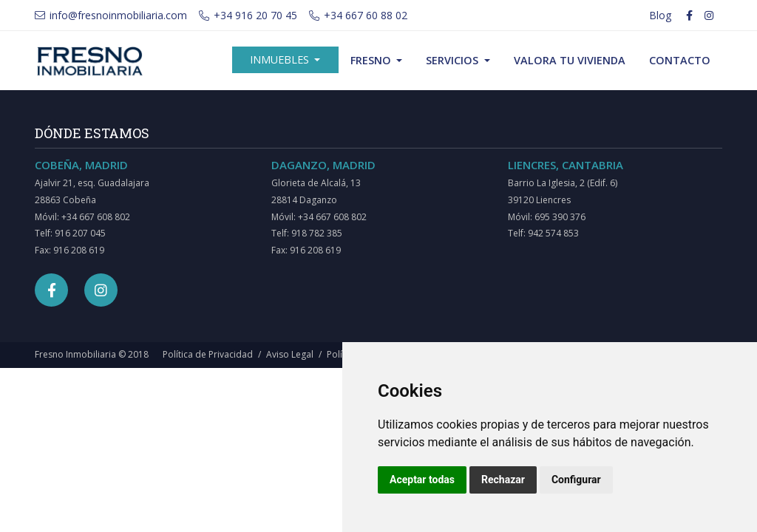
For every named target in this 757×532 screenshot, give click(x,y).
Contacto (680, 60)
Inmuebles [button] (281, 59)
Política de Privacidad (208, 354)
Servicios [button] (454, 60)
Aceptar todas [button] (422, 480)
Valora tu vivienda (570, 60)
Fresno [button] (372, 60)
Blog (660, 15)
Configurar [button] (576, 480)
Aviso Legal (290, 354)
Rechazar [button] (503, 480)
